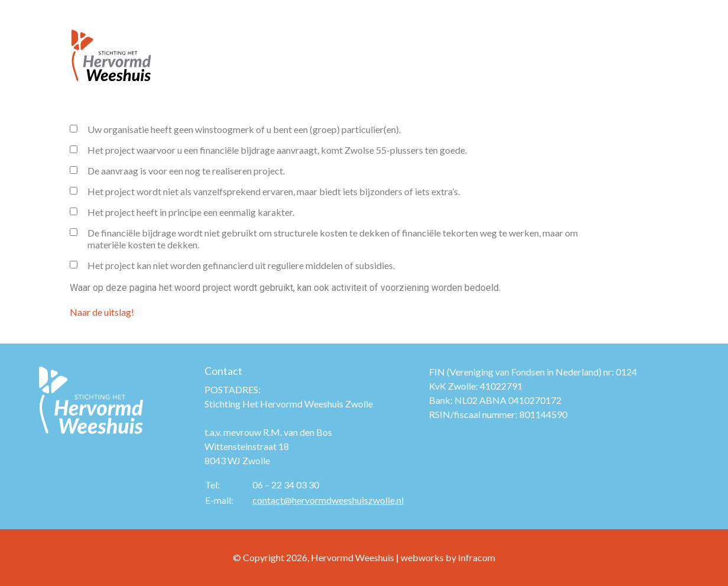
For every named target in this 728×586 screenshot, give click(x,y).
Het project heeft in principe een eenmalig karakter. (182, 212)
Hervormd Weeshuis (352, 557)
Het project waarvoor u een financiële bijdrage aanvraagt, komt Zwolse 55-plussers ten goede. (268, 150)
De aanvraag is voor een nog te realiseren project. (177, 171)
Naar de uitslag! (102, 312)
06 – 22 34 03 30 (286, 485)
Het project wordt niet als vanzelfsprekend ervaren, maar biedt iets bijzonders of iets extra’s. (265, 191)
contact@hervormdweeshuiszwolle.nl (328, 500)
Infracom (477, 557)
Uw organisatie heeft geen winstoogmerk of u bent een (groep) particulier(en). (235, 129)
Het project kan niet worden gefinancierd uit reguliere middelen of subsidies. (232, 265)
